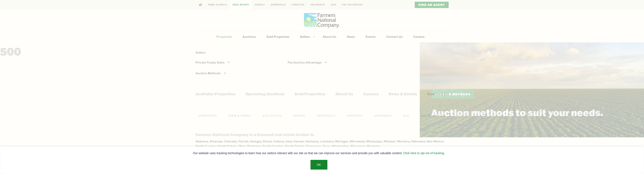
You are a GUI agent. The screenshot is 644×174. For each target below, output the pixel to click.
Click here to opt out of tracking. (424, 153)
